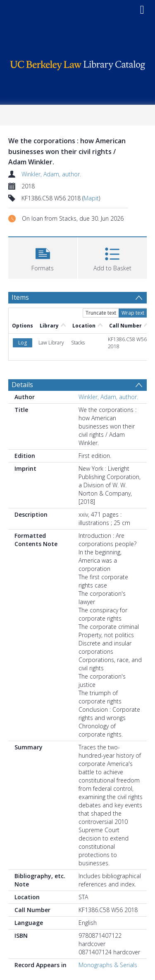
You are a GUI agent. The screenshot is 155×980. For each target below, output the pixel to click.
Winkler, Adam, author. (51, 174)
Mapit (91, 198)
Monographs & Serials (108, 965)
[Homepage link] (78, 63)
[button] (43, 257)
